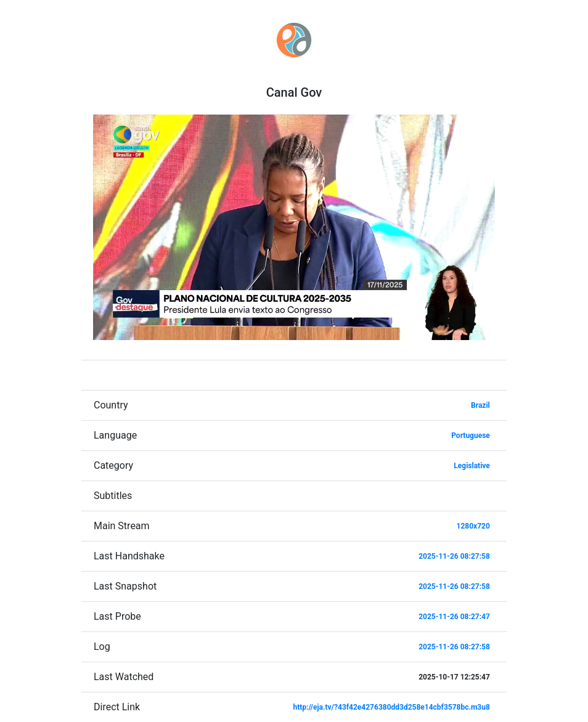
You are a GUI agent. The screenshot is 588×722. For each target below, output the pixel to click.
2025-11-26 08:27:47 (454, 617)
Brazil (480, 405)
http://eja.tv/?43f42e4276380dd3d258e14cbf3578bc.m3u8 (392, 707)
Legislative (472, 466)
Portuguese (471, 436)
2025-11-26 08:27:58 (454, 556)
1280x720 (473, 526)
